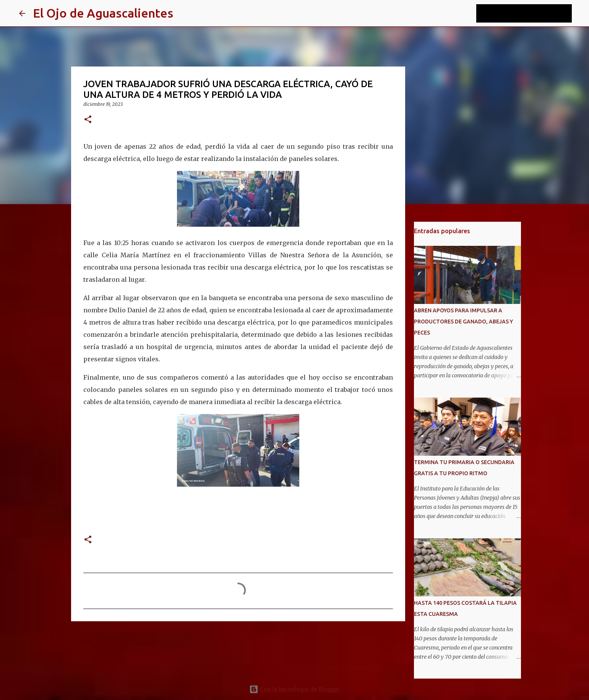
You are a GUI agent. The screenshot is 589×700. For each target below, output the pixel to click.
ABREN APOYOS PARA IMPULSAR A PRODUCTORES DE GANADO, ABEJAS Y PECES (463, 322)
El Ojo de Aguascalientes (103, 13)
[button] (88, 120)
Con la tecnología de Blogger (294, 689)
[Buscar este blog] (532, 13)
